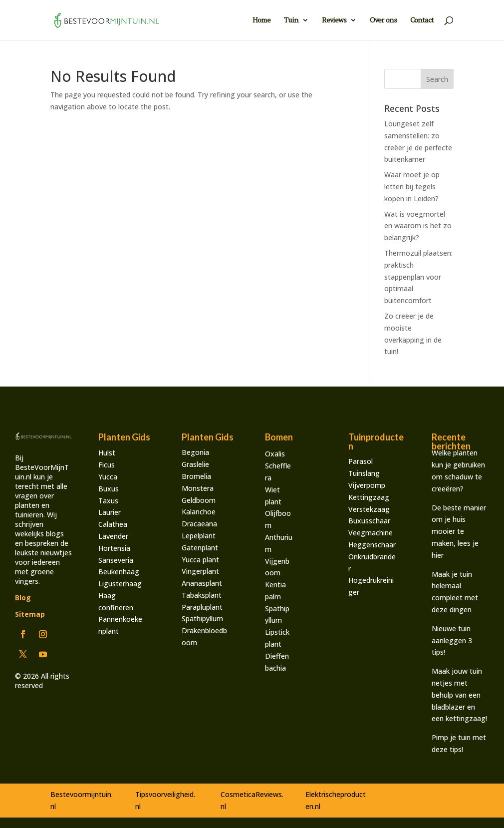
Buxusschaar (369, 521)
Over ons (383, 20)
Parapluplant (202, 607)
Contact (422, 20)
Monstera (198, 488)
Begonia (195, 452)
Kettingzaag (369, 497)
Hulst (107, 453)
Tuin (291, 20)
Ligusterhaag (120, 584)
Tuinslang (364, 473)
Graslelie (195, 464)
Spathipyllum (202, 619)
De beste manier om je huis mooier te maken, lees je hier (459, 531)
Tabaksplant (202, 595)
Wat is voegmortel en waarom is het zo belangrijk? (418, 226)
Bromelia (196, 476)
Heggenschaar (372, 545)
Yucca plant (200, 560)
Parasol (361, 461)
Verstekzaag (369, 509)
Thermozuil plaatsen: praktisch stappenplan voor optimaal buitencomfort (418, 277)
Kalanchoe (199, 512)
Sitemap (30, 614)
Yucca (108, 477)
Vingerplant (200, 571)
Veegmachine (371, 533)
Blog (23, 598)
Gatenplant (200, 548)
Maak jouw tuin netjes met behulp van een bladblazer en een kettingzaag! (459, 695)
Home (261, 20)
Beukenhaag (119, 572)
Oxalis (275, 454)
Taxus (108, 501)
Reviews (334, 20)
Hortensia (114, 548)
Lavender (113, 536)
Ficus (107, 465)
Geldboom (199, 500)
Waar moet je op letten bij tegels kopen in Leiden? (412, 187)
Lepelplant (199, 536)
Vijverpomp (367, 485)
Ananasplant (202, 583)
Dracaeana (199, 524)
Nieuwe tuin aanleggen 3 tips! (452, 640)
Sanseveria (116, 560)
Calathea (113, 524)
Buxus (109, 489)
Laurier (110, 512)
